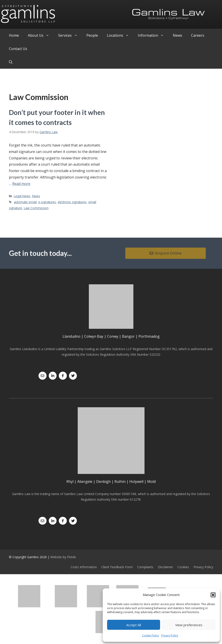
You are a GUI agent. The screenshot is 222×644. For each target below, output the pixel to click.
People (92, 35)
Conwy (113, 336)
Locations (120, 35)
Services (70, 35)
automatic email (25, 202)
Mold (151, 481)
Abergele (85, 481)
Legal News (22, 196)
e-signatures (47, 202)
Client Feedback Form (117, 567)
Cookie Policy (151, 635)
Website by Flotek (63, 557)
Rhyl (70, 481)
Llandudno (71, 336)
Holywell (136, 481)
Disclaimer (165, 567)
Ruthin (120, 481)
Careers (198, 35)
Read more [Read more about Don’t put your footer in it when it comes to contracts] (21, 184)
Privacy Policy (170, 635)
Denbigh (103, 481)
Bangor (128, 336)
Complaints (145, 567)
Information (153, 35)
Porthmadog (149, 336)
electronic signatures (72, 202)
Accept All (134, 625)
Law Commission (36, 208)
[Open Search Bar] (11, 62)
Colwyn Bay (94, 336)
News (177, 35)
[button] (213, 595)
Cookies (183, 567)
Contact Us (18, 49)
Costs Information (84, 567)
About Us (41, 35)
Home (14, 35)
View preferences (189, 625)
